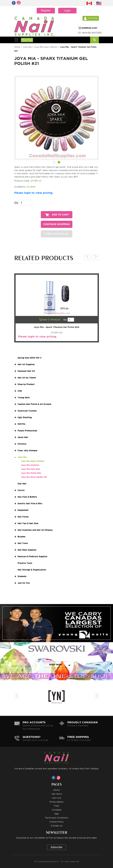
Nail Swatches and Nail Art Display (35, 530)
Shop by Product (26, 384)
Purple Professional (27, 431)
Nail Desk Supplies (27, 550)
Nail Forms (23, 517)
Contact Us (57, 826)
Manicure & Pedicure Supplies (32, 556)
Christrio (22, 444)
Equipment (23, 510)
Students (22, 576)
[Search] (94, 40)
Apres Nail (23, 437)
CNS (20, 391)
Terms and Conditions (57, 818)
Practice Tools (25, 563)
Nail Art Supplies (26, 364)
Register (46, 11)
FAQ (57, 806)
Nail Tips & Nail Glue (28, 523)
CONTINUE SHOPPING (57, 224)
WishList (54, 320)
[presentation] (87, 257)
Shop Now (27, 40)
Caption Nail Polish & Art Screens (34, 404)
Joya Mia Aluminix (30, 465)
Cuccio (21, 490)
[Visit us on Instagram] (59, 778)
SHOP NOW (56, 626)
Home (17, 47)
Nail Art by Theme (27, 378)
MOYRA (21, 424)
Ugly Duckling (25, 417)
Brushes (21, 537)
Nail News (57, 794)
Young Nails (24, 397)
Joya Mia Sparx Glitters (46, 47)
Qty (16, 203)
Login (67, 11)
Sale (57, 814)
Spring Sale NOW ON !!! (30, 358)
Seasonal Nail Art (26, 371)
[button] (54, 163)
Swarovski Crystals (27, 411)
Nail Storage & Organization (32, 570)
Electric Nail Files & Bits (30, 503)
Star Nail (22, 484)
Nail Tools (23, 543)
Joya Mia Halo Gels (31, 469)
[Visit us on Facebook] (54, 778)
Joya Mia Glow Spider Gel (34, 477)
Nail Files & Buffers (27, 497)
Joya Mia (27, 47)
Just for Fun (24, 583)
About (57, 790)
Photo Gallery (57, 802)
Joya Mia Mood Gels (31, 473)
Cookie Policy (57, 822)
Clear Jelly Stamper (28, 450)
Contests (57, 810)
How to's (57, 798)
